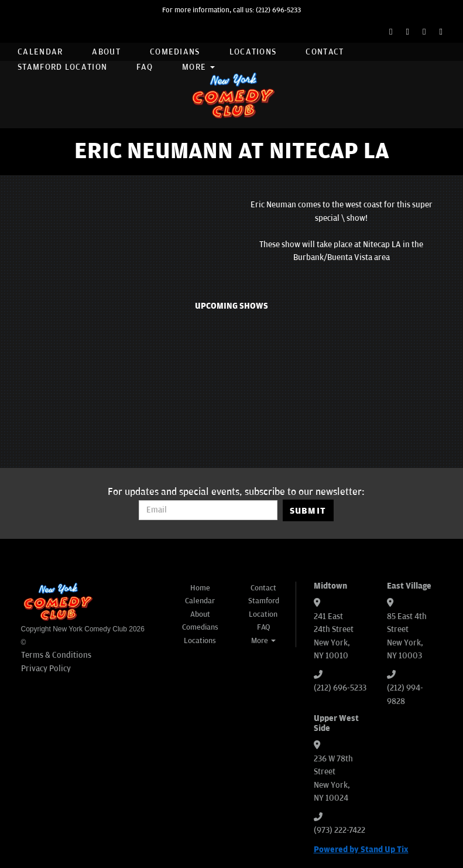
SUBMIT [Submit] (308, 511)
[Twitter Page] (408, 32)
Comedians (175, 52)
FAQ (145, 67)
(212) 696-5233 (278, 10)
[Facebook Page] (391, 32)
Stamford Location (62, 67)
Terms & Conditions (56, 655)
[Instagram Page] (424, 32)
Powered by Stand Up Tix (361, 850)
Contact (325, 52)
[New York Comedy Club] (232, 95)
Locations (253, 52)
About (106, 52)
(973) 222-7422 (339, 830)
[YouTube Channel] (441, 32)
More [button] (198, 67)
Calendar (40, 52)
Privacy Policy (46, 669)
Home (200, 588)
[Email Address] (208, 510)
